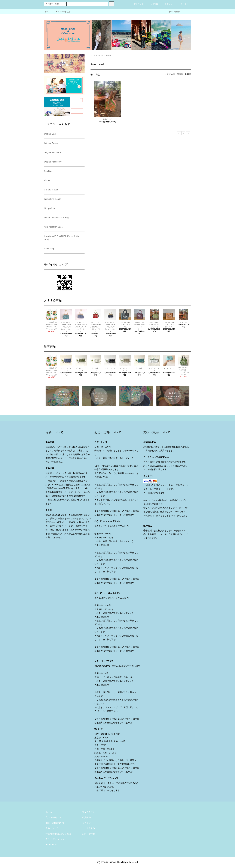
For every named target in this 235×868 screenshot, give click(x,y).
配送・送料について (55, 823)
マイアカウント (90, 812)
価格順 (180, 74)
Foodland (108, 55)
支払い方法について (55, 817)
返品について (52, 828)
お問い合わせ (173, 12)
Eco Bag (100, 55)
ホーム (48, 12)
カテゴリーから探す (62, 12)
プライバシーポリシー (56, 839)
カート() (183, 4)
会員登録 (152, 4)
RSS (48, 844)
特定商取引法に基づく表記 (58, 834)
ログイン (167, 4)
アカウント (137, 4)
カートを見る (89, 828)
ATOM (54, 844)
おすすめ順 (170, 74)
